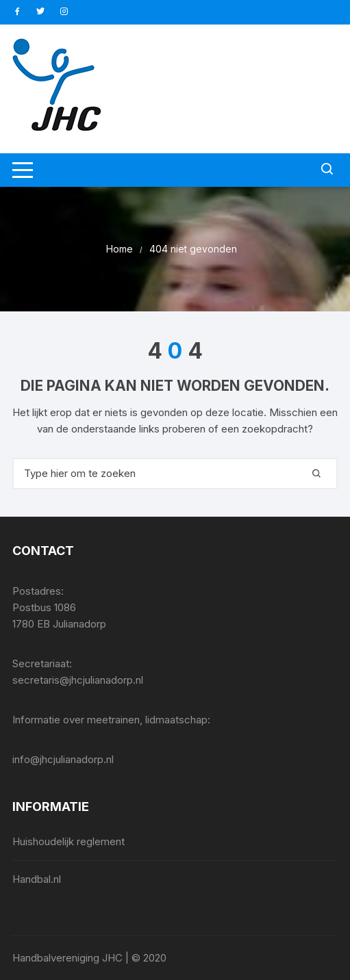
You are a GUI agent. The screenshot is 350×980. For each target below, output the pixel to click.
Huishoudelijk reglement (68, 841)
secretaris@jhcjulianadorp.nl (78, 680)
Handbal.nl (37, 879)
